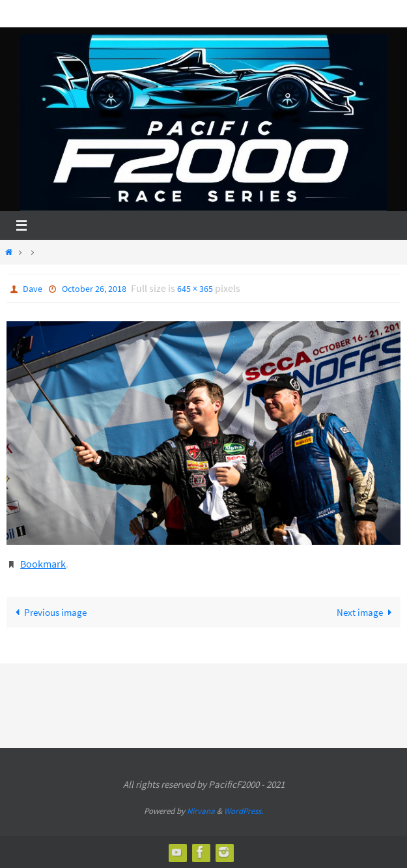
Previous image (49, 612)
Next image (367, 612)
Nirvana (201, 811)
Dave (33, 289)
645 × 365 (195, 289)
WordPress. (244, 811)
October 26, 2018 (94, 289)
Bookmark (43, 564)
